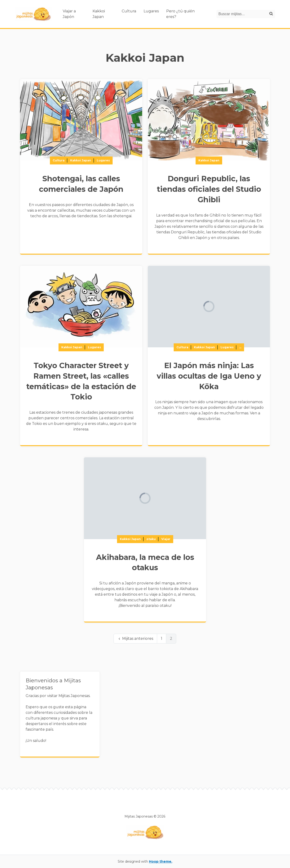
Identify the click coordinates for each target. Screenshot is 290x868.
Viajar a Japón (69, 14)
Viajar (166, 539)
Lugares (151, 11)
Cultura (129, 11)
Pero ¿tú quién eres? (180, 14)
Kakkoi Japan (99, 14)
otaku (151, 539)
